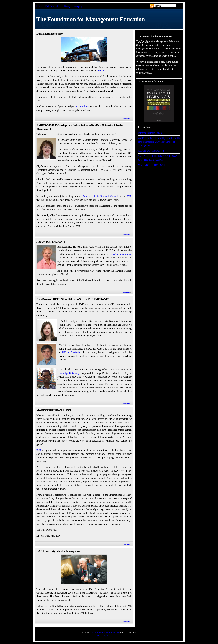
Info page (78, 6)
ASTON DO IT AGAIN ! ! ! (51, 242)
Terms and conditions (114, 636)
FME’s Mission (53, 6)
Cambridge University (68, 373)
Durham (100, 71)
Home (39, 6)
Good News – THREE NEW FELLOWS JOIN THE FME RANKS (73, 299)
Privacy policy (102, 636)
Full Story (126, 119)
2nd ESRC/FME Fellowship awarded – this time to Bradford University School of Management (159, 142)
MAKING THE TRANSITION (54, 410)
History (67, 6)
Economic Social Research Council (100, 196)
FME (129, 196)
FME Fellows (83, 106)
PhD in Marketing (71, 352)
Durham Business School (50, 34)
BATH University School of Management (58, 551)
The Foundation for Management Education (105, 632)
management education (120, 254)
